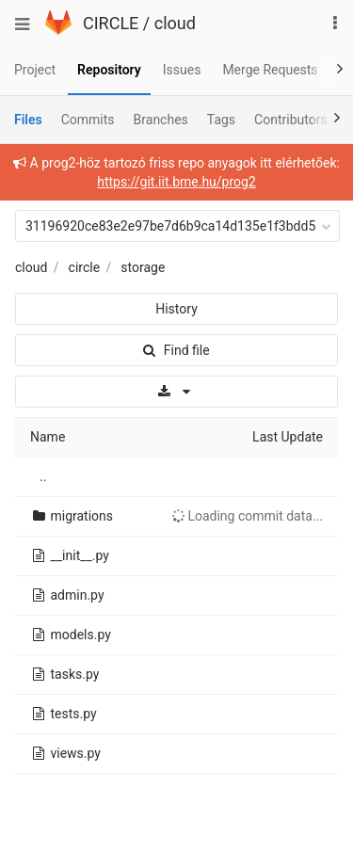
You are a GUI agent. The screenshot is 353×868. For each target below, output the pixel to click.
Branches (161, 120)
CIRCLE (111, 23)
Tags (221, 120)
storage (143, 267)
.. (43, 476)
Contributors (291, 120)
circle (85, 267)
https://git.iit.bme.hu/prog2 (176, 182)
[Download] (176, 392)
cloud (175, 23)
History (176, 309)
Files (28, 120)
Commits (88, 120)
